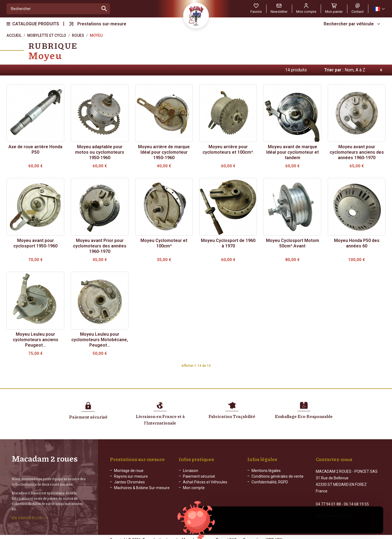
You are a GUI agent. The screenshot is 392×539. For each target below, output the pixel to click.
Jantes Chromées (129, 482)
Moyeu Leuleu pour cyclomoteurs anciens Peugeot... (36, 340)
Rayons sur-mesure (131, 476)
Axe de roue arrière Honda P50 (35, 149)
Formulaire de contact (335, 511)
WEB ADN (274, 535)
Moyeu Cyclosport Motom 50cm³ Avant (293, 243)
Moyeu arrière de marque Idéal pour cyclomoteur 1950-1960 (164, 152)
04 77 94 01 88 (328, 499)
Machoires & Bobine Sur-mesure (142, 488)
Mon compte (194, 488)
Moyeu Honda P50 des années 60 (357, 243)
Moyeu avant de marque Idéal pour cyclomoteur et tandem (293, 152)
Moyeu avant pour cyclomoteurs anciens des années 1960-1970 (357, 152)
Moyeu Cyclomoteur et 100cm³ (164, 243)
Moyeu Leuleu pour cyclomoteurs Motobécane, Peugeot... (100, 340)
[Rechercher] (53, 9)
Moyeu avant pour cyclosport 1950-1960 (35, 243)
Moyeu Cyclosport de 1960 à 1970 (228, 243)
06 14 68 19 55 (356, 499)
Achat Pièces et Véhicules (205, 482)
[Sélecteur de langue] (379, 9)
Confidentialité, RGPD (270, 482)
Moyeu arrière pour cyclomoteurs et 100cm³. (228, 149)
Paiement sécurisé (199, 476)
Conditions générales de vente (278, 476)
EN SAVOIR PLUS (27, 515)
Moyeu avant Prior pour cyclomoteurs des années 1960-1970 (100, 246)
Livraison (191, 471)
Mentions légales (266, 471)
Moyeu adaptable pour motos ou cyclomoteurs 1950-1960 (100, 152)
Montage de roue (129, 471)
